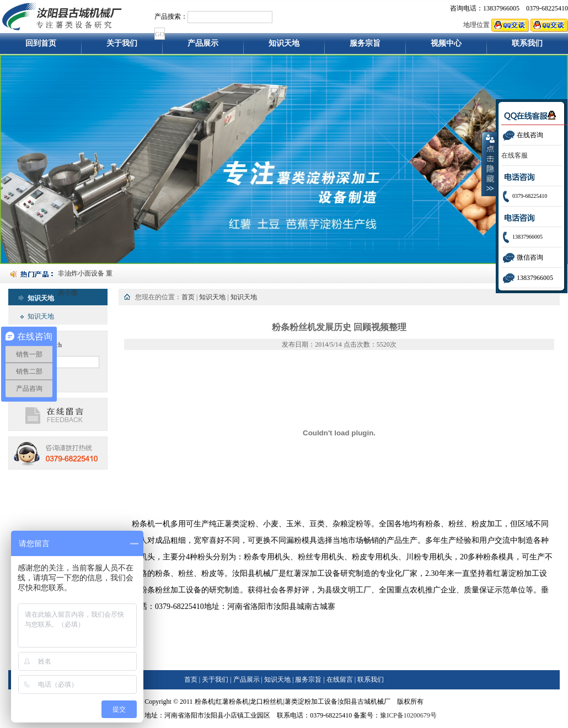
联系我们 (527, 47)
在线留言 (340, 680)
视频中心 (446, 47)
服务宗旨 (365, 47)
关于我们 (122, 47)
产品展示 (203, 47)
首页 (188, 297)
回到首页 (41, 47)
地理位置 (476, 25)
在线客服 (515, 155)
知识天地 (284, 47)
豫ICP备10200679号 (408, 715)
